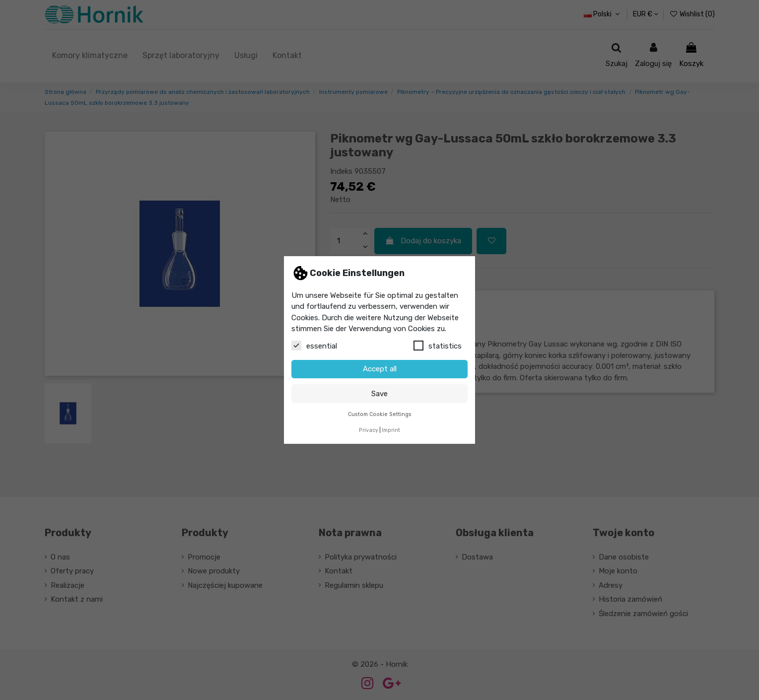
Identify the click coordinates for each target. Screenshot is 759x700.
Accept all (380, 369)
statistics (438, 346)
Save (379, 394)
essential (314, 346)
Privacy (369, 430)
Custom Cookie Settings (380, 414)
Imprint (391, 430)
